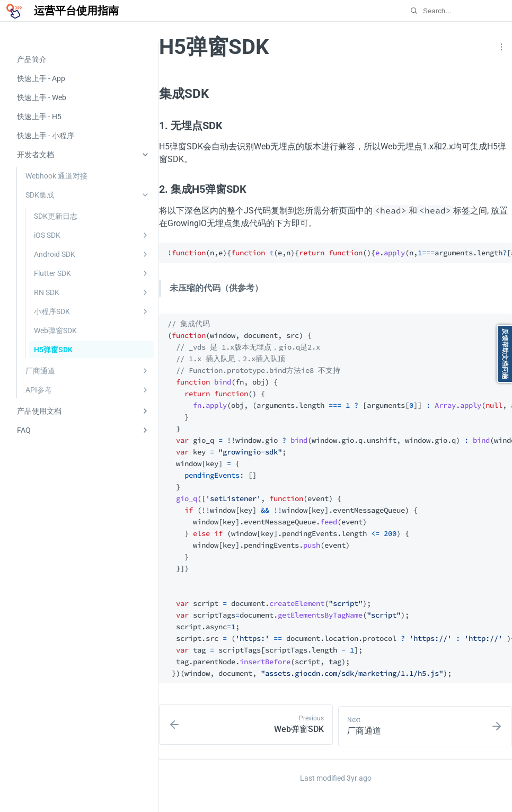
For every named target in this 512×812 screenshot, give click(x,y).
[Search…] (452, 11)
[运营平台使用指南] (61, 11)
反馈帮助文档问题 (505, 354)
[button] (501, 47)
